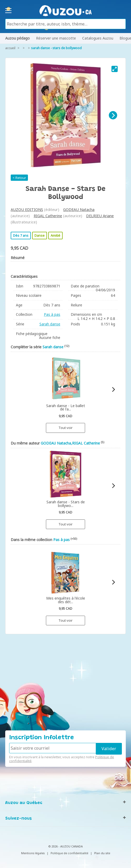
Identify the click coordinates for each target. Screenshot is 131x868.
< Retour (19, 178)
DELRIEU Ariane (100, 216)
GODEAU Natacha (79, 210)
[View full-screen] (115, 69)
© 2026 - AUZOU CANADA (65, 846)
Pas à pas (52, 314)
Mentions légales (33, 853)
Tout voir (65, 428)
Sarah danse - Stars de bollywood (56, 48)
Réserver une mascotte (56, 38)
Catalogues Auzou (98, 38)
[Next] (113, 115)
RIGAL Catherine (48, 216)
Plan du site (102, 853)
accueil (10, 48)
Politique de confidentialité (69, 853)
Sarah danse (50, 324)
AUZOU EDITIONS (27, 210)
